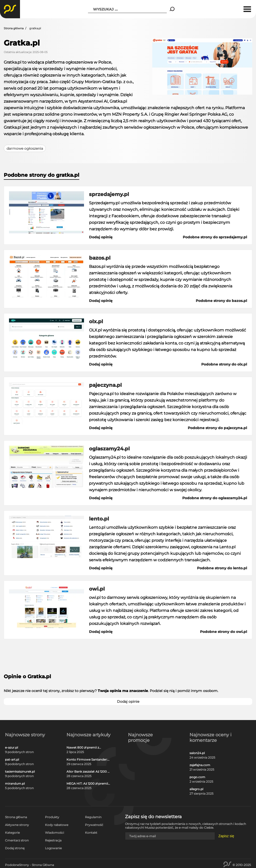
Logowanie (53, 848)
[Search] (172, 9)
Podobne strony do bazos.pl (221, 301)
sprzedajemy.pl (109, 194)
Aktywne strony (17, 825)
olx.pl (96, 321)
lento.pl (99, 519)
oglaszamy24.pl (109, 449)
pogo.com (197, 777)
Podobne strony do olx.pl (224, 364)
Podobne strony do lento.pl (222, 568)
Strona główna (14, 28)
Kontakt (91, 833)
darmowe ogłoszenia (25, 148)
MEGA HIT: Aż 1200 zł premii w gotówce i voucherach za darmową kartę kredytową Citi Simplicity (87, 784)
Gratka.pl (22, 43)
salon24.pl (197, 753)
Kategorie (12, 833)
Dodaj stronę (15, 848)
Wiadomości (54, 833)
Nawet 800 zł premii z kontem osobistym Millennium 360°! (83, 748)
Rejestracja (53, 840)
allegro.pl (196, 789)
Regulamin (93, 817)
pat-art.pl (12, 760)
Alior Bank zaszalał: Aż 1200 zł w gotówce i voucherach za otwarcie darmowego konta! (88, 772)
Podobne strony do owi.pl (223, 632)
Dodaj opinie (128, 702)
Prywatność (94, 825)
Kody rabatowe (57, 825)
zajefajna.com (200, 765)
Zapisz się (226, 836)
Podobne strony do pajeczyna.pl (217, 428)
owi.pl (97, 589)
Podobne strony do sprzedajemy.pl (215, 237)
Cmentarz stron (17, 840)
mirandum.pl (15, 784)
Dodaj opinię (101, 237)
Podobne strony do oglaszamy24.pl (215, 498)
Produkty (52, 817)
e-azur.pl (11, 748)
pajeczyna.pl (105, 385)
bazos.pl (100, 258)
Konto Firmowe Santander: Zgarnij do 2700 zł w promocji (87, 760)
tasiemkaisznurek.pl (20, 772)
